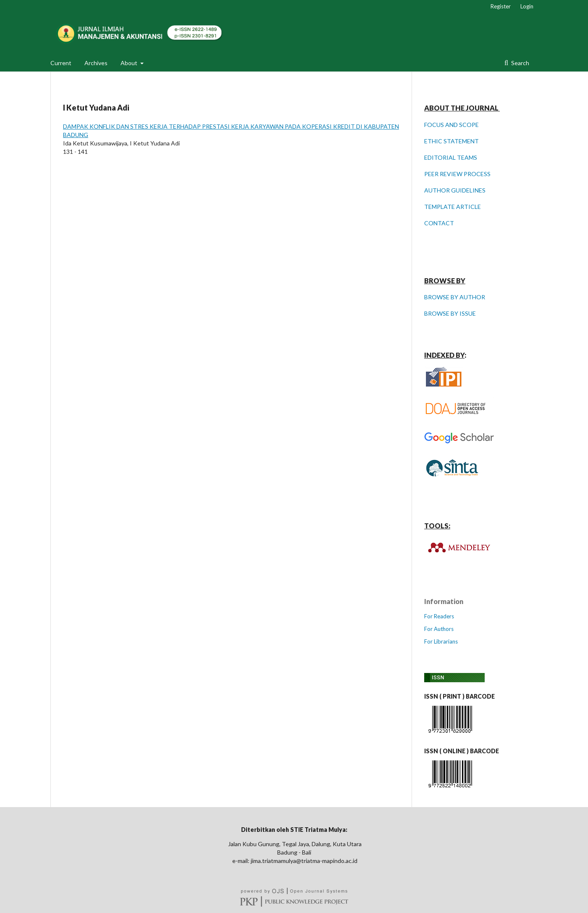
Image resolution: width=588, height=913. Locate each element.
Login (527, 6)
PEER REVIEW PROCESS (457, 174)
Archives (96, 63)
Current (61, 63)
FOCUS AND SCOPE (451, 125)
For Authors (439, 629)
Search (520, 63)
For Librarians (441, 641)
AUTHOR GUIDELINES (455, 190)
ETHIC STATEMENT (451, 141)
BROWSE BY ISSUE (450, 313)
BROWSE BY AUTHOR (455, 297)
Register (501, 6)
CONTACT (439, 223)
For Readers (439, 616)
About (130, 63)
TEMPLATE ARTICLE (453, 207)
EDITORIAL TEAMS (451, 157)
